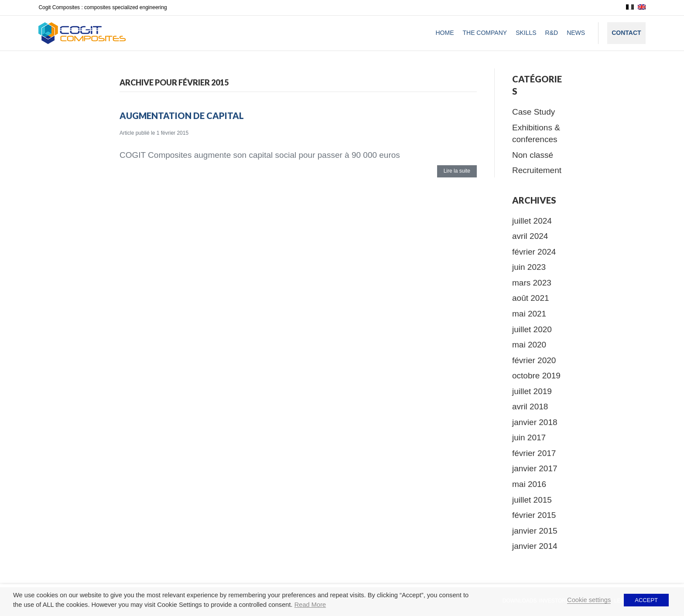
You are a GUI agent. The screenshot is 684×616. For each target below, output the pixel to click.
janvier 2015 (535, 531)
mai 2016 (529, 484)
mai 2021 (529, 314)
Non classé (533, 155)
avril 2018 (530, 407)
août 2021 (531, 298)
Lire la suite (457, 171)
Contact (626, 33)
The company (485, 33)
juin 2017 (529, 437)
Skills (526, 33)
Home (445, 33)
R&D (552, 33)
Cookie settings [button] (589, 600)
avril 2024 (530, 236)
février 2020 (534, 360)
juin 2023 (529, 267)
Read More (310, 605)
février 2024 (534, 252)
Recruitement (537, 170)
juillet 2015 (532, 500)
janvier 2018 (535, 422)
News (576, 33)
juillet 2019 (532, 391)
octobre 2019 (536, 376)
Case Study (534, 112)
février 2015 (534, 515)
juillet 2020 (532, 329)
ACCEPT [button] (646, 600)
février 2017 (534, 453)
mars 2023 (532, 283)
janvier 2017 (535, 468)
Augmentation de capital (182, 116)
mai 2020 (529, 345)
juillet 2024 (532, 221)
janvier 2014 (535, 546)
